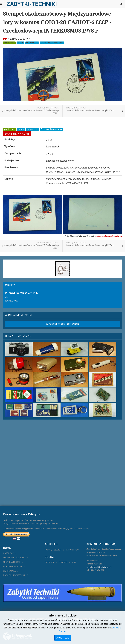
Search (58, 550)
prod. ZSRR (9, 43)
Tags (47, 550)
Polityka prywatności (14, 558)
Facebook (50, 562)
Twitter (63, 562)
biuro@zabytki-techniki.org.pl (99, 567)
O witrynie (8, 553)
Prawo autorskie (12, 562)
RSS (74, 562)
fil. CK (20, 43)
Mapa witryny (73, 550)
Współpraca (9, 571)
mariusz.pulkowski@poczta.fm (108, 236)
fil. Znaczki (32, 43)
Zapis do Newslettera (14, 575)
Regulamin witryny (13, 567)
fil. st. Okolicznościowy (52, 43)
